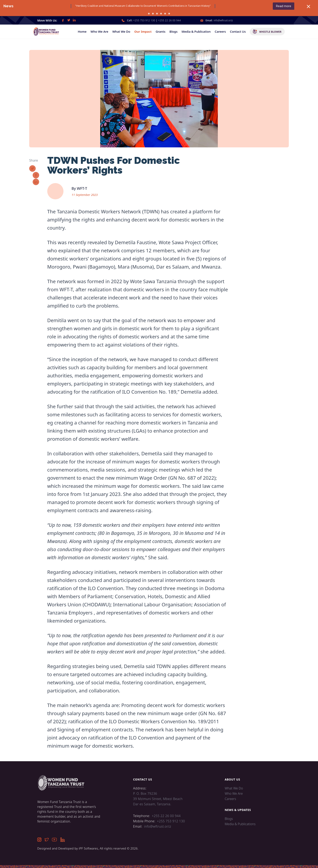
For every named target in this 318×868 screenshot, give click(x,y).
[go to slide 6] (169, 14)
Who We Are (99, 31)
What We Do (121, 31)
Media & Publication (196, 31)
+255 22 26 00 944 (170, 20)
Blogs (174, 31)
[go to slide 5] (165, 14)
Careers (220, 31)
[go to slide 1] (149, 14)
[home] (48, 32)
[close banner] (304, 6)
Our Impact (143, 31)
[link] (63, 21)
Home (82, 31)
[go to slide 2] (153, 14)
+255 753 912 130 (144, 20)
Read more (279, 6)
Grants (161, 31)
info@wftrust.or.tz (223, 20)
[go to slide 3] (157, 14)
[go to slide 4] (161, 14)
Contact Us (238, 31)
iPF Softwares (88, 848)
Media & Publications (240, 824)
